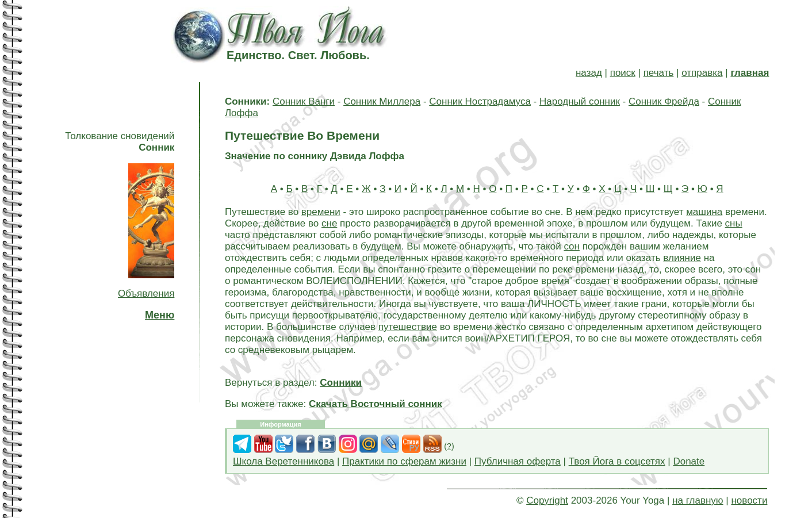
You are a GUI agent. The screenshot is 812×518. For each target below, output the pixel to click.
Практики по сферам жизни (404, 461)
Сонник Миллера (382, 101)
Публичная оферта (518, 461)
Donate (689, 461)
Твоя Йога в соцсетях (617, 461)
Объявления (146, 293)
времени (321, 212)
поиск (623, 73)
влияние (682, 258)
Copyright (547, 500)
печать (659, 73)
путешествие (408, 327)
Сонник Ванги (304, 101)
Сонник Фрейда (664, 101)
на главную (698, 500)
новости (749, 500)
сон (572, 246)
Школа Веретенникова (284, 461)
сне (329, 223)
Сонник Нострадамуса (480, 101)
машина (704, 212)
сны (734, 223)
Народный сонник (580, 101)
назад (589, 73)
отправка (702, 73)
